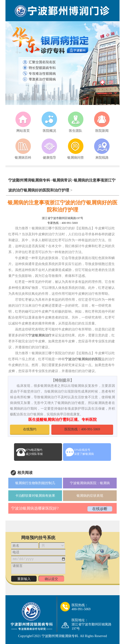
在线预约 (30, 429)
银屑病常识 (62, 180)
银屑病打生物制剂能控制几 (35, 483)
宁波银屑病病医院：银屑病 (90, 483)
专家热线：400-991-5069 (62, 223)
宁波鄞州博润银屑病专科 (29, 180)
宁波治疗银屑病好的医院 (83, 359)
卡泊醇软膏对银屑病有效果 (35, 496)
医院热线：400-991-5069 (82, 429)
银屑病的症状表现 (90, 496)
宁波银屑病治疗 (40, 335)
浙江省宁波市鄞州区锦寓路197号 (62, 218)
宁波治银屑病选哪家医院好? (35, 508)
